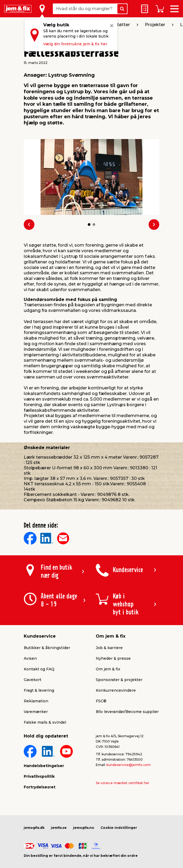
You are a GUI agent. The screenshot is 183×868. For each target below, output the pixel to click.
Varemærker (36, 712)
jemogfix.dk (34, 828)
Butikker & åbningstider (47, 648)
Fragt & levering (39, 690)
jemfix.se (59, 828)
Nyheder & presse (113, 658)
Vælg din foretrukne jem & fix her (75, 44)
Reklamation (36, 701)
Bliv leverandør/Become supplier (127, 712)
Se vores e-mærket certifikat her (123, 783)
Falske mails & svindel (45, 722)
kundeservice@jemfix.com (129, 765)
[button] (89, 225)
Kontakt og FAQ (39, 669)
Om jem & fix (108, 669)
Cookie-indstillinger (119, 828)
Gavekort (33, 680)
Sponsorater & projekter (119, 680)
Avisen (30, 658)
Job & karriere (109, 648)
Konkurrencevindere (116, 690)
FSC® (101, 701)
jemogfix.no (84, 828)
